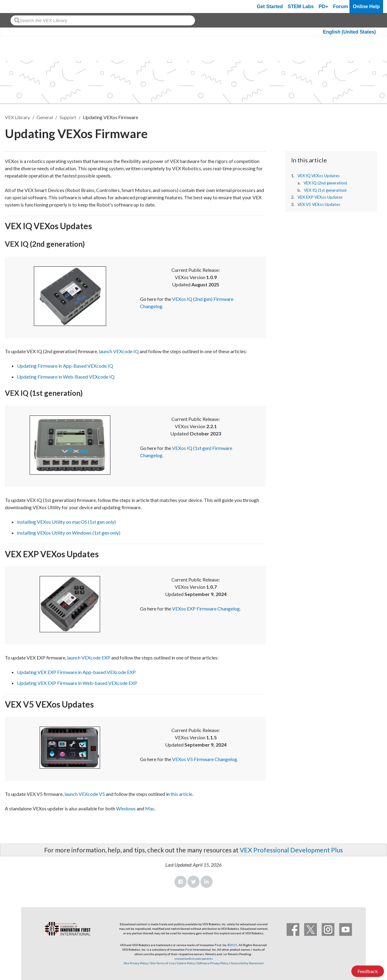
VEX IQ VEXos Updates (319, 176)
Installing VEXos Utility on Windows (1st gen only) (69, 533)
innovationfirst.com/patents (194, 959)
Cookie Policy (186, 963)
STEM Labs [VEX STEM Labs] (301, 7)
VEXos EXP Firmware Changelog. (206, 609)
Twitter (193, 882)
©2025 (233, 945)
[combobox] (103, 20)
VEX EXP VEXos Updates (320, 197)
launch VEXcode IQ (119, 351)
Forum (340, 7)
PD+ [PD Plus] (324, 7)
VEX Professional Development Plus (291, 850)
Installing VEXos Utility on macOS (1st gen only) (66, 522)
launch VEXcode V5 (85, 794)
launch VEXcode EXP (89, 658)
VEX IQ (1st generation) (325, 190)
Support (68, 117)
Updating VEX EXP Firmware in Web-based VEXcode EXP (77, 683)
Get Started (270, 7)
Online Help (366, 7)
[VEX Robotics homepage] (16, 7)
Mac (150, 808)
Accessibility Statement (247, 963)
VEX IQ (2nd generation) (325, 183)
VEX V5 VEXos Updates (319, 204)
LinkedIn (207, 882)
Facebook (180, 882)
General (45, 117)
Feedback (368, 971)
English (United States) (349, 32)
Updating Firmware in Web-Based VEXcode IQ (66, 377)
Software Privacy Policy (213, 963)
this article (181, 794)
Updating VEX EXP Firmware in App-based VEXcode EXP (76, 672)
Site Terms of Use (162, 963)
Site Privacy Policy (136, 963)
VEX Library (17, 117)
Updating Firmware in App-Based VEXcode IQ (65, 366)
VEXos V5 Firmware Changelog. (205, 759)
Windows (126, 808)
